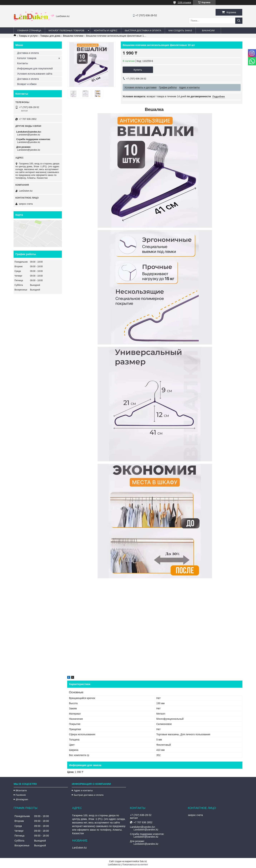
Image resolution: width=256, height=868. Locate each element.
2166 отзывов (184, 3)
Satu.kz (143, 861)
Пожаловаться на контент (135, 865)
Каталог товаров (27, 58)
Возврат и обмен (27, 84)
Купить (138, 70)
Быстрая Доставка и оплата (143, 30)
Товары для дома (50, 36)
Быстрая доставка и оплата (88, 795)
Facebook (21, 795)
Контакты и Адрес (106, 30)
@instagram (22, 799)
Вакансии (208, 30)
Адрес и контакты (83, 790)
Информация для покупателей (35, 69)
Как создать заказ (180, 30)
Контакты (23, 63)
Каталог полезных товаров (67, 30)
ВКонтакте (21, 790)
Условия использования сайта (35, 74)
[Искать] (239, 21)
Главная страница (29, 30)
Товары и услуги (28, 36)
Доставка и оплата (28, 53)
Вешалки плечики (73, 36)
